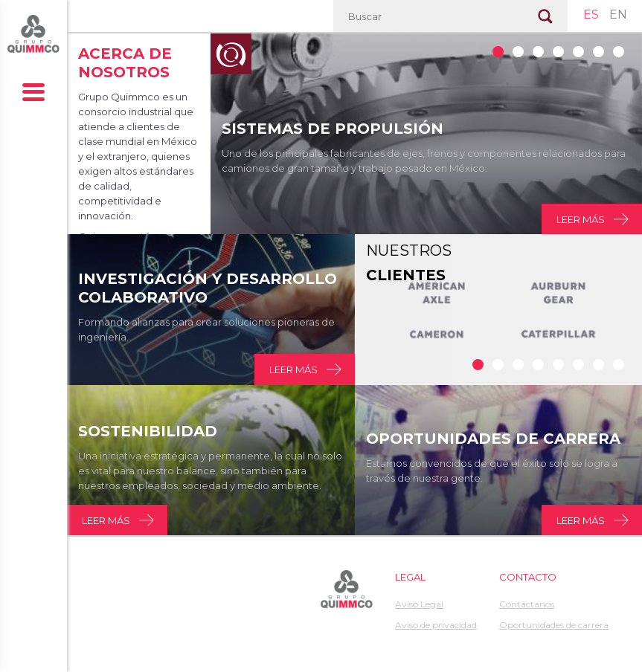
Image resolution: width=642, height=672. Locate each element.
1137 (518, 52)
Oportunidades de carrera (554, 625)
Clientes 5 (578, 365)
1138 (538, 52)
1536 (558, 52)
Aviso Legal (419, 604)
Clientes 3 (538, 365)
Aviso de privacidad (436, 625)
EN (618, 14)
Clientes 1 (498, 365)
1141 (619, 52)
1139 (578, 52)
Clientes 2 (518, 365)
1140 (598, 52)
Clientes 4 (558, 365)
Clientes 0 (478, 365)
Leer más (581, 219)
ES (591, 14)
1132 (498, 52)
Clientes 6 (598, 365)
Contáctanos (527, 604)
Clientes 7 (619, 365)
